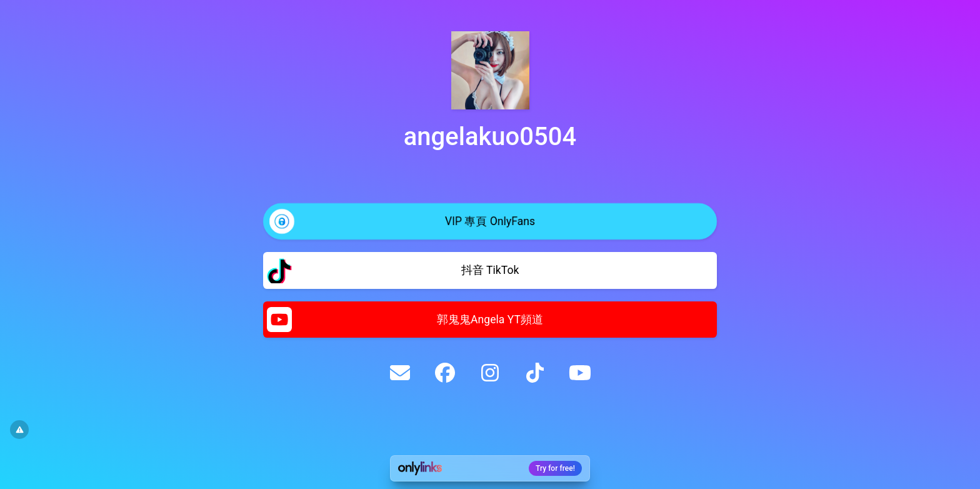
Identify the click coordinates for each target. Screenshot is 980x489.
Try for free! (555, 468)
